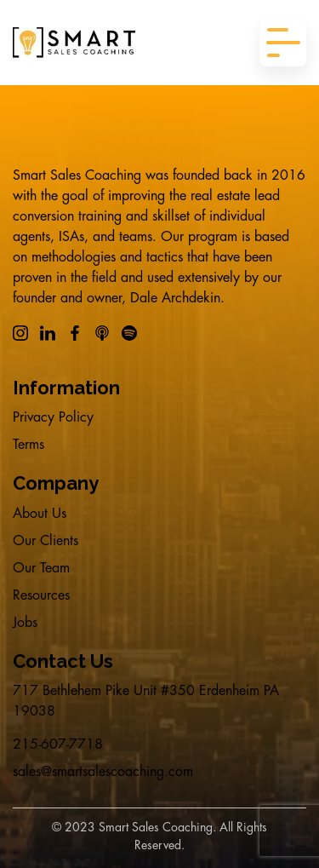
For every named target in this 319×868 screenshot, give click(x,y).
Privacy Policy (53, 417)
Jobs (25, 623)
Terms (28, 445)
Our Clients (46, 541)
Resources (41, 595)
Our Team (41, 568)
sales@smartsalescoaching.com (103, 772)
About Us (40, 514)
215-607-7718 (58, 744)
